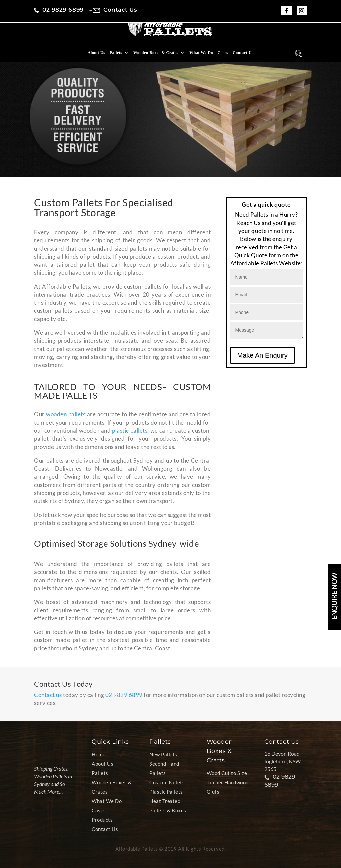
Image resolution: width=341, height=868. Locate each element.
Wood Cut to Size (227, 773)
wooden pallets (66, 414)
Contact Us (243, 58)
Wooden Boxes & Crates (156, 58)
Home (98, 754)
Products (102, 820)
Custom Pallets (167, 782)
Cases (223, 58)
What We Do (201, 58)
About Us (96, 58)
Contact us (48, 695)
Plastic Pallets (166, 792)
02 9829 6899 (124, 695)
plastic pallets (130, 430)
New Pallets (163, 754)
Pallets (116, 58)
